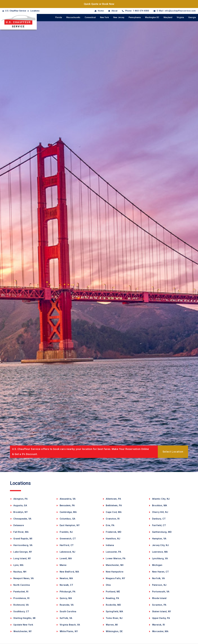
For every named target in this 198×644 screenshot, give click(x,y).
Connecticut (90, 17)
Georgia (192, 17)
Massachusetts (73, 17)
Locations (35, 11)
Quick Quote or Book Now (99, 4)
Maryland (168, 17)
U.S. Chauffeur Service (16, 11)
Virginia (180, 17)
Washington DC (152, 17)
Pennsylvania (135, 17)
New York (104, 17)
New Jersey (119, 17)
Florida (59, 17)
